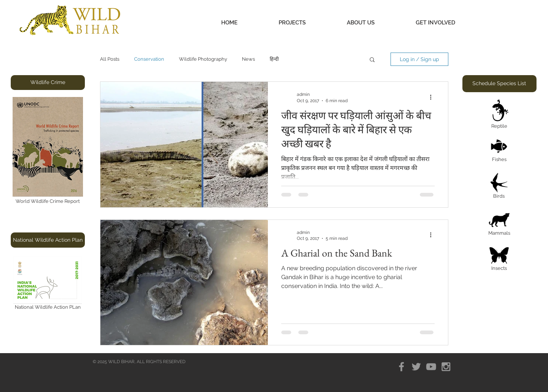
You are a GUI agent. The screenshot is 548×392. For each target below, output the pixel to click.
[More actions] (434, 97)
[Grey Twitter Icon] (416, 367)
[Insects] (499, 260)
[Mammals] (499, 224)
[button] (292, 23)
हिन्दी (274, 59)
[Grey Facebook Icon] (401, 367)
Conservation (149, 59)
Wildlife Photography (203, 59)
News (248, 59)
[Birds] (499, 187)
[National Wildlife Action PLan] (48, 284)
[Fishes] (499, 151)
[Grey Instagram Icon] (446, 367)
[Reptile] (499, 115)
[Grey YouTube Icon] (431, 367)
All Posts (110, 59)
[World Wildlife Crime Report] (48, 151)
